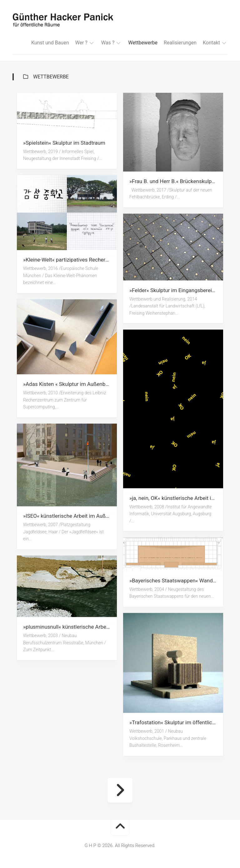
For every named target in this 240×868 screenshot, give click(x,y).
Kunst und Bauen (50, 43)
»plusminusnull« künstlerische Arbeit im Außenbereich (70, 627)
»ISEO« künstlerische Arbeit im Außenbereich (70, 516)
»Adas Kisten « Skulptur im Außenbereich (70, 384)
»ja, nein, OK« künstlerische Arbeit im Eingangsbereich (176, 498)
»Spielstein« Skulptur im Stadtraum (64, 143)
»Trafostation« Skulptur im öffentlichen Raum (176, 723)
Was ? (108, 43)
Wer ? (81, 43)
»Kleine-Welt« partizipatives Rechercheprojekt (70, 260)
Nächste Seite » (120, 790)
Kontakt (211, 43)
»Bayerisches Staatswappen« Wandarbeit (176, 581)
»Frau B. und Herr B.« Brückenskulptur (174, 181)
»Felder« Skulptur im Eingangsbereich (173, 290)
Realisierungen (180, 43)
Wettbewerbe (143, 43)
